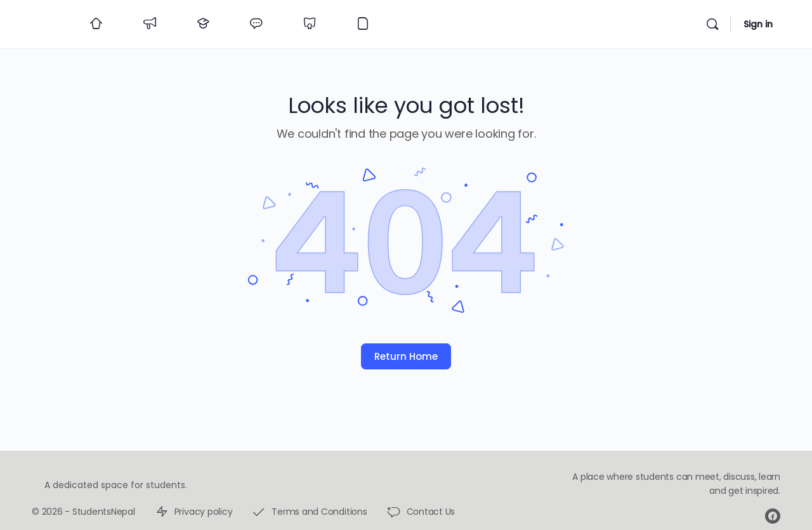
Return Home (406, 356)
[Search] (712, 24)
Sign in (758, 24)
